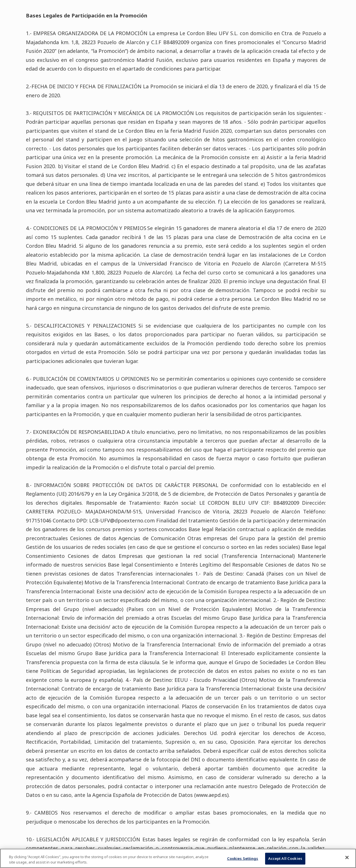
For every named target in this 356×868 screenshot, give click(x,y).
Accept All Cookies (285, 858)
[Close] (347, 858)
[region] (178, 858)
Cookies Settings (243, 858)
